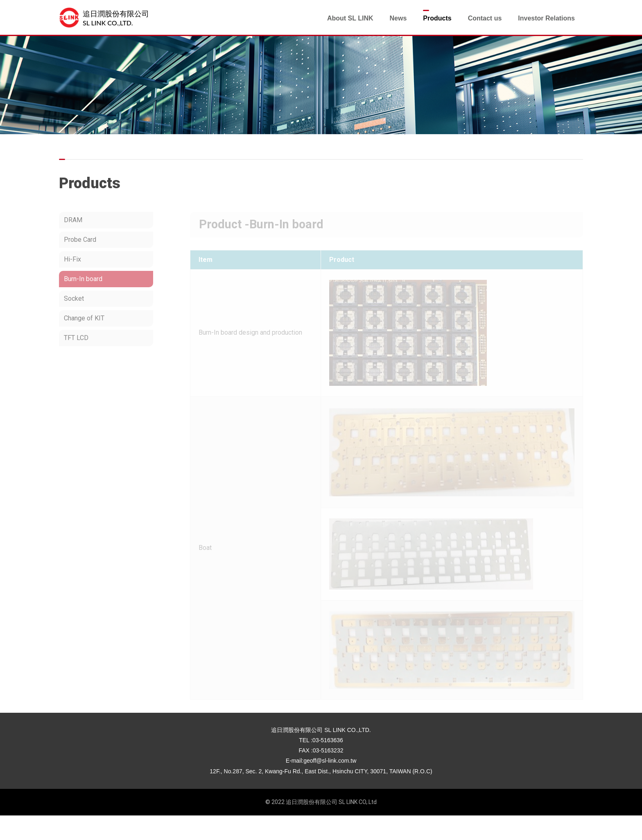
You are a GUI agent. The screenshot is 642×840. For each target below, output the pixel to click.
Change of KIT (84, 318)
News (398, 18)
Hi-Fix (72, 259)
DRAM (73, 220)
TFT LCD (76, 338)
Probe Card (80, 240)
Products (437, 18)
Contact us (485, 18)
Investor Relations (546, 18)
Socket (74, 298)
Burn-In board (83, 279)
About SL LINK (350, 18)
